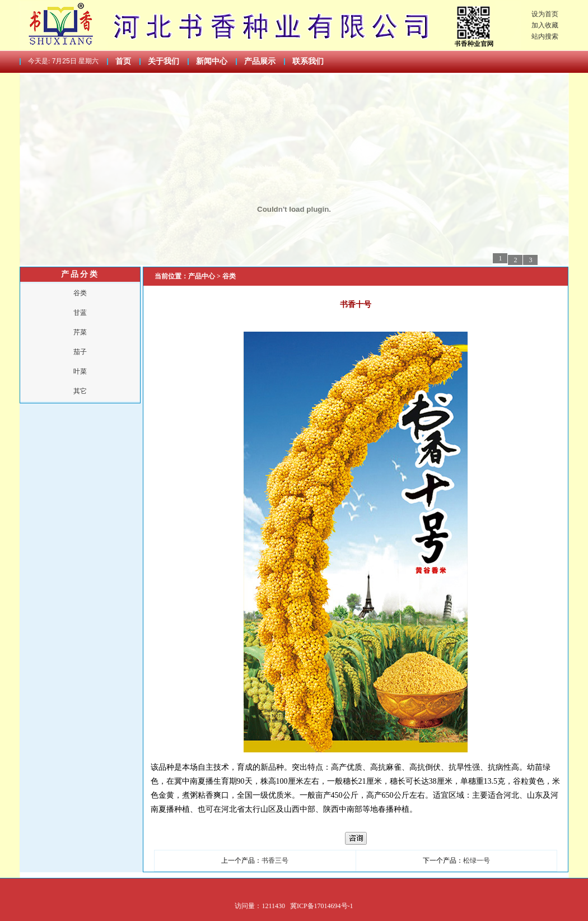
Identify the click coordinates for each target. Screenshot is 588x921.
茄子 (80, 352)
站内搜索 (545, 36)
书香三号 (275, 860)
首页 (123, 61)
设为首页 (545, 14)
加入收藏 (545, 25)
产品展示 (260, 61)
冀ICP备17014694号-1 (322, 906)
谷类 (80, 293)
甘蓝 (80, 313)
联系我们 (308, 61)
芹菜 (80, 332)
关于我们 (164, 61)
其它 (80, 391)
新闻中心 (212, 61)
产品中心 (202, 276)
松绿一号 (477, 860)
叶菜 (80, 371)
